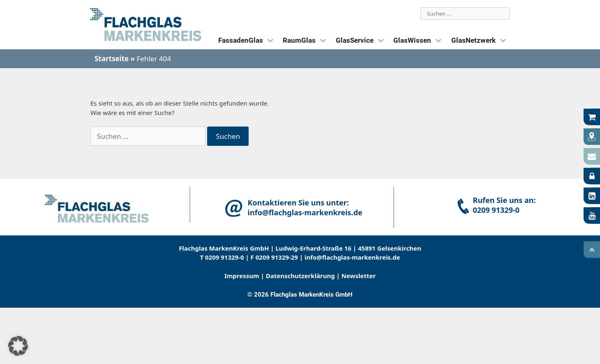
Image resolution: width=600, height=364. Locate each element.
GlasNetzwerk (480, 41)
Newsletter (359, 276)
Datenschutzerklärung (300, 276)
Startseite (112, 59)
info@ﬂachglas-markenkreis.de (352, 257)
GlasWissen (419, 41)
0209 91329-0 (496, 210)
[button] (18, 346)
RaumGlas (306, 41)
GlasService (362, 41)
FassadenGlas (248, 41)
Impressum (242, 276)
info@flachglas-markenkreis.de (305, 212)
